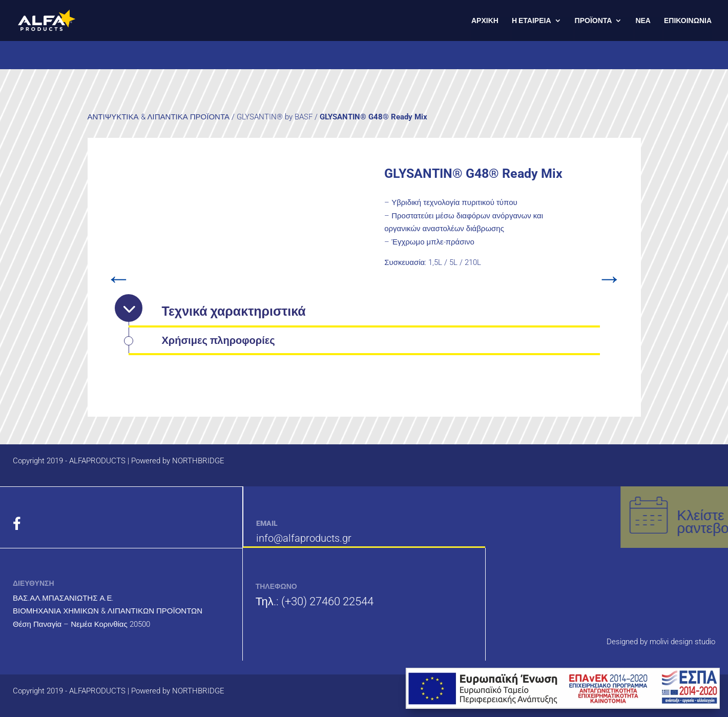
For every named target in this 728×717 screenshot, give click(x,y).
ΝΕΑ (643, 21)
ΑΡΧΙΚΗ (485, 21)
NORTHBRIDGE (198, 461)
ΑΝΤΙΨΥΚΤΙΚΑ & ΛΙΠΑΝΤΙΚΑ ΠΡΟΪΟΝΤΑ (159, 117)
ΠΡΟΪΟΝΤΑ (594, 21)
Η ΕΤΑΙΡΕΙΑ (532, 21)
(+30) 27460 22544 (327, 601)
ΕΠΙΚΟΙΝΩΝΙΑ (688, 21)
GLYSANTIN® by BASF (275, 117)
